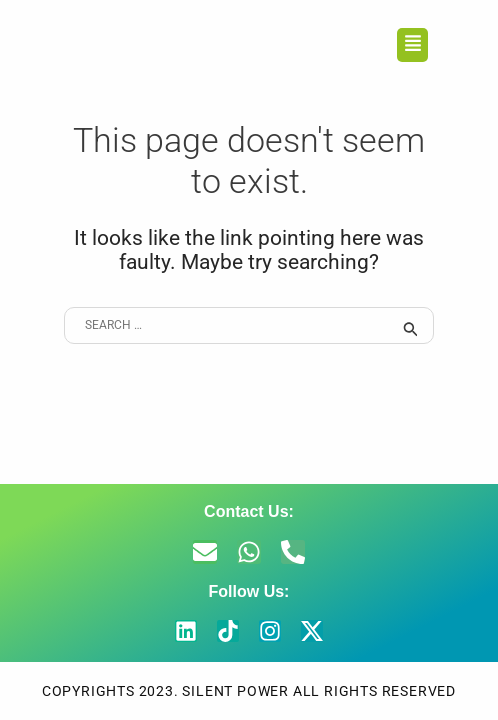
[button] (412, 45)
